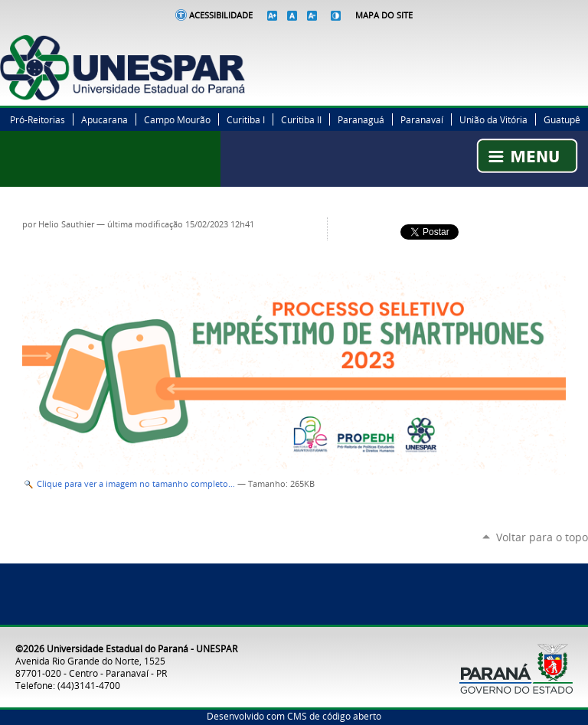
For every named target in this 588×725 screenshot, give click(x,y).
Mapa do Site (384, 15)
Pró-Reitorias (38, 119)
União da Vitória (493, 119)
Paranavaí (422, 119)
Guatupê (562, 119)
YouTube (580, 43)
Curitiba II (301, 119)
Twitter (542, 43)
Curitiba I (246, 119)
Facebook (523, 43)
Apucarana (105, 119)
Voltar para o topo (542, 537)
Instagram (561, 43)
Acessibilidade (221, 15)
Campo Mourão (177, 119)
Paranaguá (361, 119)
